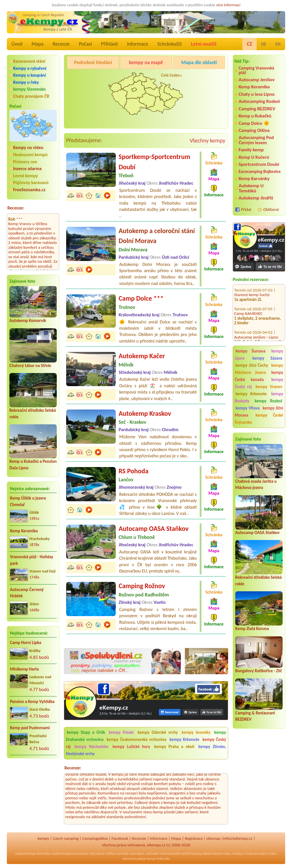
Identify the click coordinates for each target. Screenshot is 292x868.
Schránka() (170, 44)
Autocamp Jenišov (257, 80)
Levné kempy (26, 176)
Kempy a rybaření (30, 68)
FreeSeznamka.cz (29, 190)
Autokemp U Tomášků (251, 188)
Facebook (120, 838)
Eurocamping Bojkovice (260, 171)
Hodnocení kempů (30, 155)
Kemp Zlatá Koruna (252, 629)
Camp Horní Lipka (26, 643)
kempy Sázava (267, 358)
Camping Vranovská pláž (256, 70)
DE (264, 44)
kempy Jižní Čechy (252, 365)
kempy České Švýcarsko (259, 419)
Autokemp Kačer (142, 356)
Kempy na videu (28, 147)
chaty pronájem (257, 853)
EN (278, 44)
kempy (43, 838)
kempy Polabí (121, 732)
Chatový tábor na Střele (30, 366)
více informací (228, 5)
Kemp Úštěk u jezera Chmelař (28, 501)
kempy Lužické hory (131, 747)
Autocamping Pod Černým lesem (256, 140)
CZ (250, 44)
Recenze (61, 44)
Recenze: (16, 208)
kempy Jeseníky (196, 732)
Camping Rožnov (142, 586)
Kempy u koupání (30, 75)
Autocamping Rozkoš (259, 101)
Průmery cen (25, 162)
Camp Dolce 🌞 (254, 123)
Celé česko (170, 75)
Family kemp (251, 150)
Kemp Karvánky (254, 179)
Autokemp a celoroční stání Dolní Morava (157, 236)
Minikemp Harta (24, 669)
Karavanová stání (29, 61)
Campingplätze (95, 838)
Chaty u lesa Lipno (257, 94)
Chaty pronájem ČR (31, 96)
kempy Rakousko (158, 859)
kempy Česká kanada (259, 376)
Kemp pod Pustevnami (30, 728)
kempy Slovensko (29, 89)
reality (109, 853)
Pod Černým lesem (85, 77)
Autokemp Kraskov (145, 413)
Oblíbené (271, 209)
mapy (226, 853)
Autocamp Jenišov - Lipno (256, 316)
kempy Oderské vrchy (158, 732)
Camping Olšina (254, 130)
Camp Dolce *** (141, 298)
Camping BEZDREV (257, 109)
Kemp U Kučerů (254, 157)
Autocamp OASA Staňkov (257, 533)
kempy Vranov (269, 387)
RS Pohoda (133, 471)
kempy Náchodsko (92, 747)
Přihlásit (109, 44)
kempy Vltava (248, 408)
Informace (137, 44)
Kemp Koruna (200, 77)
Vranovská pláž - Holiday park (32, 560)
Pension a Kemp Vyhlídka (32, 702)
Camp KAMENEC (248, 293)
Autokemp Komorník (28, 321)
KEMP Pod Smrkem (251, 340)
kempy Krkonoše (251, 394)
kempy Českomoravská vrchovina (136, 739)
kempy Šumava (251, 351)
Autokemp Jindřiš (256, 198)
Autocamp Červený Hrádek (27, 593)
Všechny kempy (207, 140)
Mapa (37, 44)
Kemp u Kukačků (255, 116)
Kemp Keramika (24, 531)
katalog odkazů (201, 853)
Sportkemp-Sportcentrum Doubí (154, 162)
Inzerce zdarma (27, 169)
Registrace (194, 838)
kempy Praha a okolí (174, 747)
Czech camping (66, 838)
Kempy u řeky (26, 82)
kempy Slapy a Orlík (86, 732)
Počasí (86, 44)
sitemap (213, 838)
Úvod (17, 44)
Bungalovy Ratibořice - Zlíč (259, 671)
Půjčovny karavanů (31, 183)
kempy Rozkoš (268, 401)
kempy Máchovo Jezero (259, 369)
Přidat (246, 209)
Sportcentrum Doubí (259, 164)
